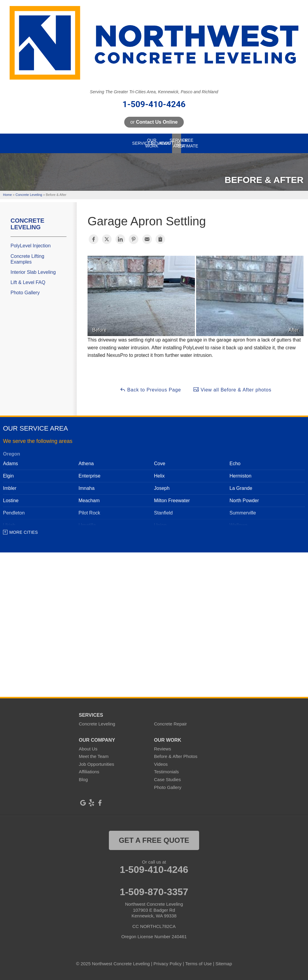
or (154, 122)
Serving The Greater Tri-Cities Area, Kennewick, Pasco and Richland (154, 92)
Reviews (163, 749)
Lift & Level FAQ (28, 282)
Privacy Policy (167, 964)
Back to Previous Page (150, 389)
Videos (161, 764)
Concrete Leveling (27, 224)
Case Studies (167, 779)
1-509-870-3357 (154, 892)
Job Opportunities (97, 764)
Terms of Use (199, 964)
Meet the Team (94, 756)
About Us (88, 749)
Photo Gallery (25, 293)
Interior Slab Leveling (33, 272)
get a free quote (154, 840)
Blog (83, 779)
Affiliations (89, 772)
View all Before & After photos (232, 389)
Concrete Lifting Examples (27, 259)
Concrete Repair (170, 724)
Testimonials (166, 772)
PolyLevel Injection (31, 246)
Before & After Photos (176, 756)
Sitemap (224, 964)
